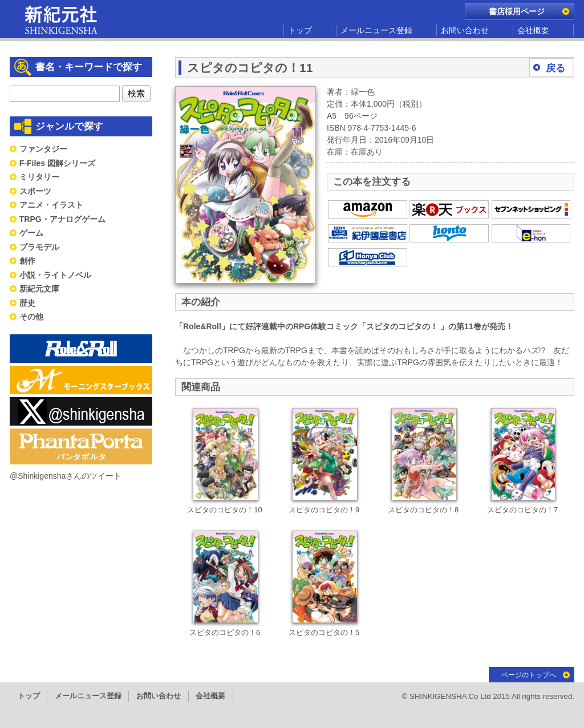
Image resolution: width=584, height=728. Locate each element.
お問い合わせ (465, 30)
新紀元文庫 (39, 289)
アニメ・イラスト (51, 205)
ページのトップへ (529, 675)
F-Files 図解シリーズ (57, 163)
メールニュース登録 (376, 30)
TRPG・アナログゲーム (62, 219)
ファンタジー (43, 149)
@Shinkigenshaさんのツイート (66, 476)
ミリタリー (39, 177)
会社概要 (533, 30)
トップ (300, 30)
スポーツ (35, 191)
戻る (555, 68)
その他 (31, 317)
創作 (27, 261)
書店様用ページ (517, 11)
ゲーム (31, 233)
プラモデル (39, 247)
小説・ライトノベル (55, 275)
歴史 (27, 303)
